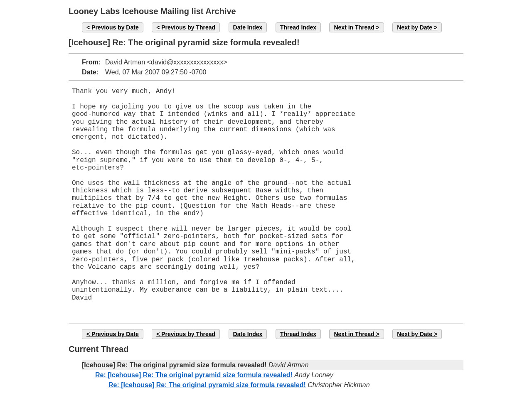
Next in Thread (354, 27)
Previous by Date (115, 27)
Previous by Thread (188, 27)
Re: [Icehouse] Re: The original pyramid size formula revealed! (194, 375)
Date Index (248, 27)
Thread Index (298, 27)
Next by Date (415, 27)
